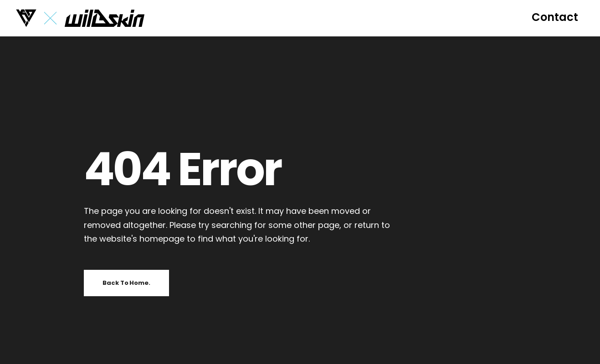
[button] (555, 17)
